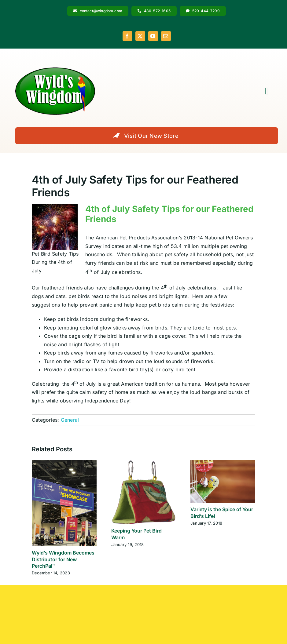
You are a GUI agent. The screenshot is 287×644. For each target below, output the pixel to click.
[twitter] (140, 36)
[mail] (166, 36)
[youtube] (153, 36)
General (70, 420)
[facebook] (127, 36)
